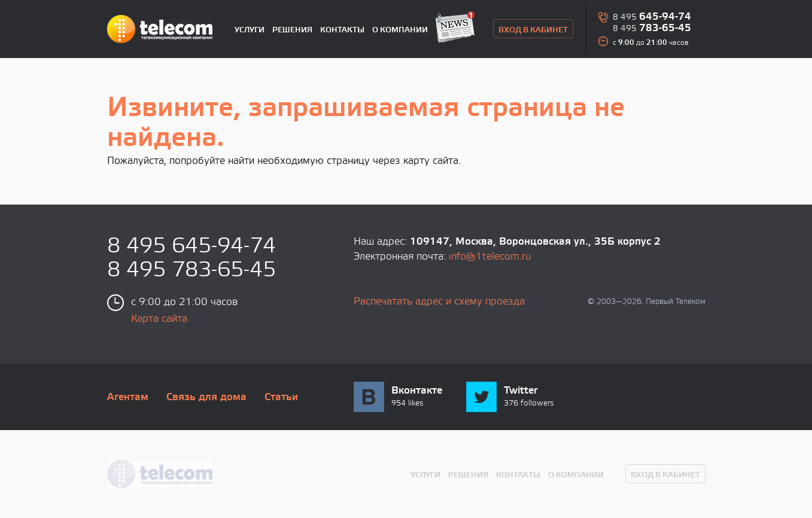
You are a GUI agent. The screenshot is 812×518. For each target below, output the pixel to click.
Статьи (281, 397)
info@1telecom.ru (490, 257)
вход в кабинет (533, 30)
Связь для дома (206, 397)
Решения (292, 30)
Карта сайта (159, 319)
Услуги (250, 30)
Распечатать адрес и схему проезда (439, 302)
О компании (400, 30)
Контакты (342, 30)
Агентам (128, 397)
